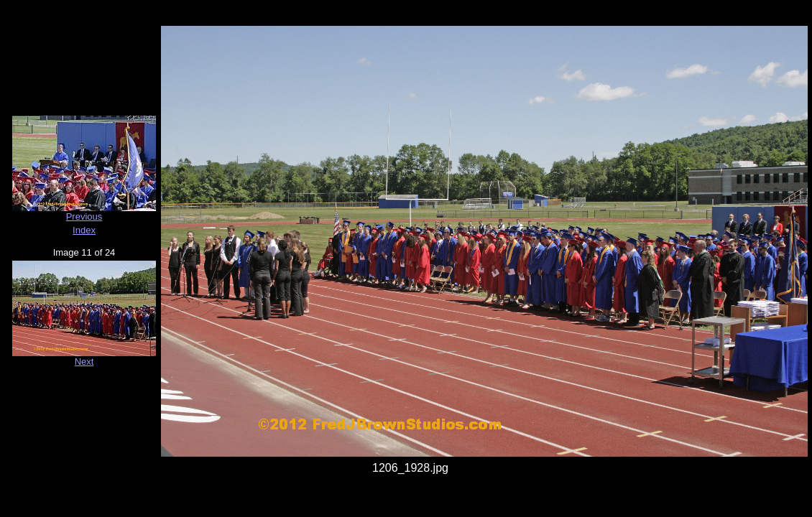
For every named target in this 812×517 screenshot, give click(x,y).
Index (84, 230)
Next (84, 362)
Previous (84, 216)
